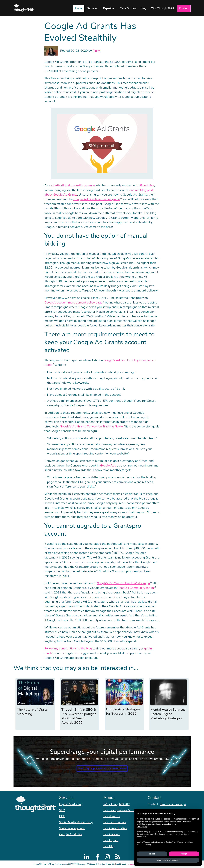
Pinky (96, 51)
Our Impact (111, 840)
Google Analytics (71, 834)
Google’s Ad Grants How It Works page (123, 583)
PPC (62, 816)
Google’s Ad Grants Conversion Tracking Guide (91, 427)
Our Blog (109, 846)
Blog (144, 8)
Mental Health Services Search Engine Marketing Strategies (168, 714)
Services (92, 8)
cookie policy (142, 827)
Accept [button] (184, 854)
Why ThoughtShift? (163, 8)
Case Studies (128, 8)
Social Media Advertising (76, 822)
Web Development (72, 828)
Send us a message (173, 804)
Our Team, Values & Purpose (123, 810)
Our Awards (112, 816)
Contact (184, 8)
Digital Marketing (71, 804)
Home (79, 8)
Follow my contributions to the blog (68, 649)
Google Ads (108, 466)
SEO (62, 810)
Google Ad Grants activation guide (97, 199)
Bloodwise (147, 186)
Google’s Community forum (136, 588)
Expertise (109, 8)
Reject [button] (152, 854)
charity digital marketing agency (73, 186)
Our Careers (112, 834)
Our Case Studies (115, 828)
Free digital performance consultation (102, 768)
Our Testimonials (115, 822)
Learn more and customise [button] (168, 860)
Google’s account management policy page (73, 303)
